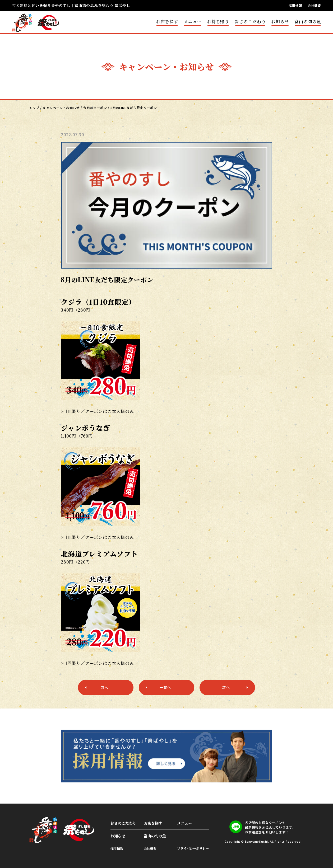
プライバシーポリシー (193, 848)
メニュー (193, 22)
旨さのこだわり (250, 22)
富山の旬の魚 (308, 22)
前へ (104, 687)
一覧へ (165, 687)
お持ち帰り (218, 22)
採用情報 (295, 6)
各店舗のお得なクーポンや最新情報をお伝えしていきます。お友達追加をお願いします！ (262, 827)
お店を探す (167, 22)
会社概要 (314, 6)
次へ (226, 687)
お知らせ (280, 22)
